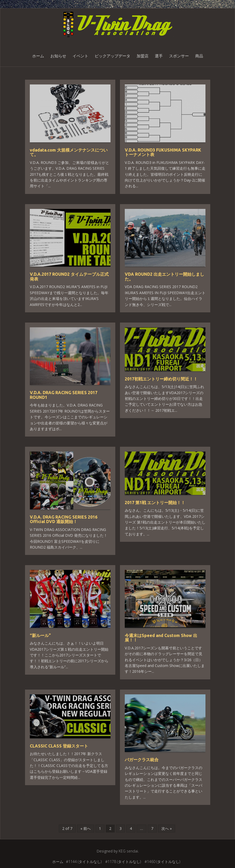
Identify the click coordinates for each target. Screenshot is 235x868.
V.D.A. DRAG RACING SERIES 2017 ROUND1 (64, 395)
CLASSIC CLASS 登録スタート (59, 746)
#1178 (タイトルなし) (123, 862)
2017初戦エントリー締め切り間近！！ (161, 379)
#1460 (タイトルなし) (162, 862)
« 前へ (86, 828)
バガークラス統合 (142, 760)
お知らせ (58, 56)
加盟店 (143, 56)
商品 (199, 56)
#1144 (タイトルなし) (84, 862)
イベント (80, 56)
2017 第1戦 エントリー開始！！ (155, 503)
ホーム (38, 56)
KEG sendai (128, 851)
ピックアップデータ (112, 56)
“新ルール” (40, 635)
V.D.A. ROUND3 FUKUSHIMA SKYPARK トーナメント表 (163, 152)
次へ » (167, 828)
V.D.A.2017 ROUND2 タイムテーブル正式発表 (69, 277)
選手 (159, 56)
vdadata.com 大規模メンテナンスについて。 (69, 152)
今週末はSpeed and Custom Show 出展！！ (161, 638)
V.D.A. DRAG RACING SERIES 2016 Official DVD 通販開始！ (64, 519)
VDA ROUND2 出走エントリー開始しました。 (164, 277)
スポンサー (179, 56)
